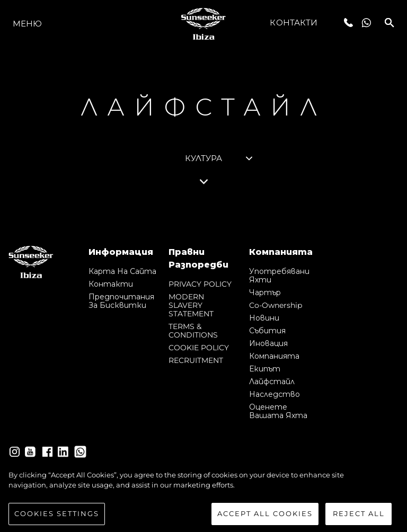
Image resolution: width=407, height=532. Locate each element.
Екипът (265, 369)
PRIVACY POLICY (200, 284)
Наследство (275, 394)
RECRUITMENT (196, 360)
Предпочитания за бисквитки (121, 301)
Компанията (274, 356)
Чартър (265, 292)
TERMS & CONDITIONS (193, 331)
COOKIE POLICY (199, 348)
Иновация (268, 343)
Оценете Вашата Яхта (278, 411)
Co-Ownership (276, 305)
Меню (27, 24)
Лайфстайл (272, 382)
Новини (264, 318)
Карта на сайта (122, 271)
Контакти (294, 23)
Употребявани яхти (279, 276)
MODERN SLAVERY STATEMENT (191, 305)
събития (267, 331)
